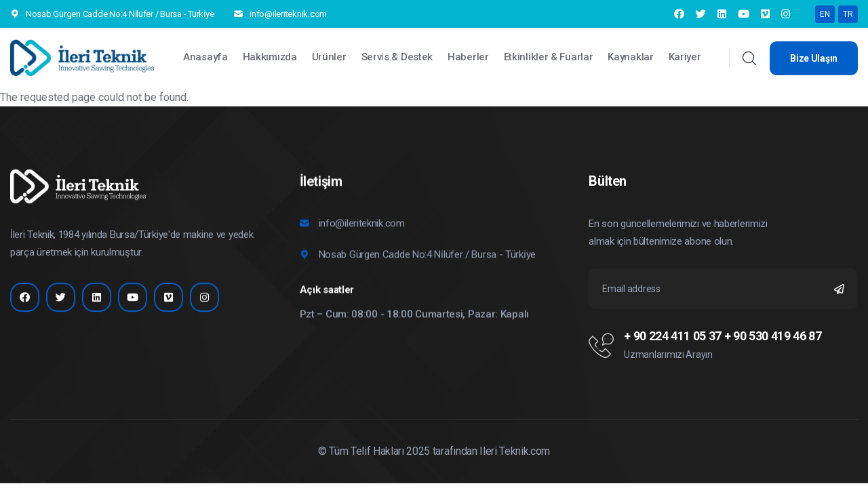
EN (825, 14)
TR (848, 14)
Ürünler (329, 57)
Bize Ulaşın (814, 58)
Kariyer (685, 57)
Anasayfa (205, 57)
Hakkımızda (270, 57)
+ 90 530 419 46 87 (773, 336)
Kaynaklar (630, 57)
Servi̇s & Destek (397, 57)
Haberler (468, 57)
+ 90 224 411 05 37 (673, 336)
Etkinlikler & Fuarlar (549, 57)
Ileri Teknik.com (515, 451)
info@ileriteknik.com (288, 14)
